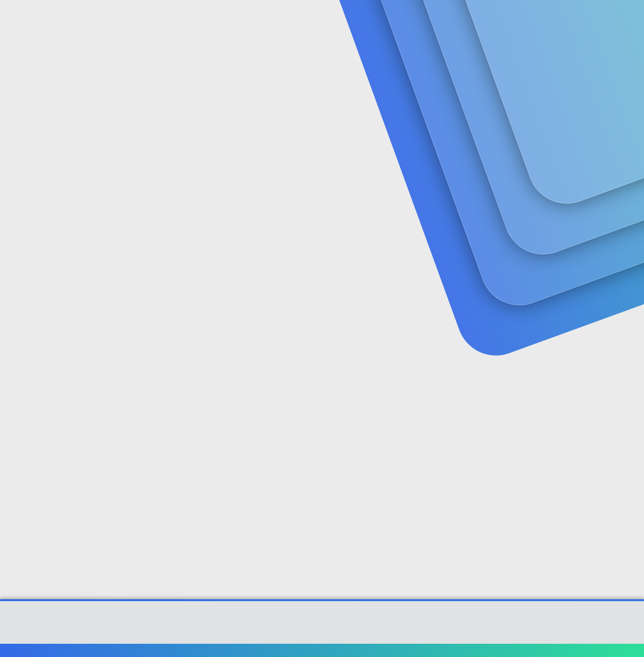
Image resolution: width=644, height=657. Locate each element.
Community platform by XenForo (322, 627)
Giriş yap (498, 76)
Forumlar (222, 20)
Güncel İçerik (289, 20)
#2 (600, 368)
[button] (253, 20)
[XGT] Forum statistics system (322, 634)
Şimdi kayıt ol (567, 76)
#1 (601, 238)
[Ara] (439, 20)
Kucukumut (58, 218)
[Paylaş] (588, 239)
